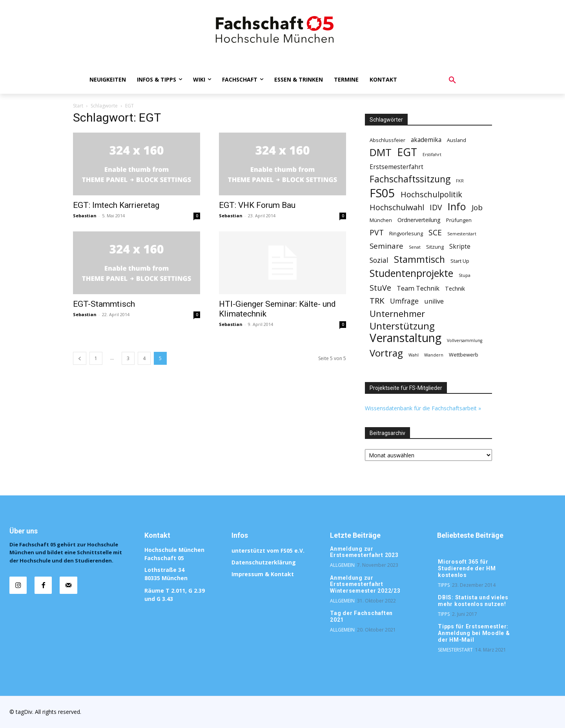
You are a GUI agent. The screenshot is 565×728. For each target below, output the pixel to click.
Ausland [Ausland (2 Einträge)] (457, 140)
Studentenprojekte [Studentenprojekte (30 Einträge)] (411, 273)
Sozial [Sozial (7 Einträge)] (379, 260)
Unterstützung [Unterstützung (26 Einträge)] (402, 326)
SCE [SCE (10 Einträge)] (435, 232)
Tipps (444, 585)
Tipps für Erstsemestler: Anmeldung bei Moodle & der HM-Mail (474, 633)
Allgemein (342, 565)
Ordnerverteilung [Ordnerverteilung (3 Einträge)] (419, 220)
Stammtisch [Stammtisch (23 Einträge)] (419, 259)
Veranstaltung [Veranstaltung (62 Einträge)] (406, 338)
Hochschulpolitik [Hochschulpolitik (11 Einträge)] (431, 194)
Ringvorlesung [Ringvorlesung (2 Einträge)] (406, 233)
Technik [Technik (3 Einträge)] (455, 288)
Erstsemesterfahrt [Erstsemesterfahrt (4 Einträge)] (396, 167)
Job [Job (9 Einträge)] (477, 208)
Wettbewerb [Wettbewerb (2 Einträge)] (464, 355)
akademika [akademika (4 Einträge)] (426, 140)
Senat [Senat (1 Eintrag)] (415, 247)
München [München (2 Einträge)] (381, 220)
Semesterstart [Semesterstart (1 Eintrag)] (462, 234)
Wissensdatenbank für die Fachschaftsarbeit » (423, 408)
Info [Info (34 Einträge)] (457, 207)
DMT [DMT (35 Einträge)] (381, 152)
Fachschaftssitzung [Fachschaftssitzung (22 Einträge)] (410, 179)
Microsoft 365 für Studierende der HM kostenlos (467, 568)
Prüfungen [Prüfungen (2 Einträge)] (459, 220)
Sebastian (85, 216)
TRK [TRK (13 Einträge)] (377, 301)
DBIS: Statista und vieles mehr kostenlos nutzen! (473, 601)
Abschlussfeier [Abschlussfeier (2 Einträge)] (387, 140)
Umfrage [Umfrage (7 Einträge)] (404, 301)
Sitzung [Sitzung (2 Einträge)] (435, 247)
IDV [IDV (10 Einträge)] (436, 207)
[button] (452, 80)
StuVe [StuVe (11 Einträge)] (380, 288)
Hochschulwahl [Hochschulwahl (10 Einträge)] (397, 207)
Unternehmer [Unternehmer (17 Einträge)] (397, 314)
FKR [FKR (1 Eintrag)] (460, 181)
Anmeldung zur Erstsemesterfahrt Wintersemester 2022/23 (365, 584)
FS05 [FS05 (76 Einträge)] (382, 193)
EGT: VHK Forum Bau (257, 205)
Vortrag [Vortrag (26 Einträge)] (386, 353)
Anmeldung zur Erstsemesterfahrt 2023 (364, 552)
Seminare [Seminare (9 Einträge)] (386, 246)
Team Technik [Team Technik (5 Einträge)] (418, 288)
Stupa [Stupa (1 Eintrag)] (465, 275)
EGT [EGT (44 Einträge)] (407, 152)
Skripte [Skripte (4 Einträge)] (460, 247)
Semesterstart (455, 650)
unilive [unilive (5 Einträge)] (434, 301)
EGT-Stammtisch (104, 304)
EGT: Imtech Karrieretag (116, 205)
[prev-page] (80, 358)
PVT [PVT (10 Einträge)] (377, 232)
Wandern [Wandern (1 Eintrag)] (434, 355)
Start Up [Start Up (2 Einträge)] (460, 261)
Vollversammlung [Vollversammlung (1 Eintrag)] (465, 340)
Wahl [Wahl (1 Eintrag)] (414, 355)
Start (78, 106)
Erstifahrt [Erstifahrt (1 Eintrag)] (432, 155)
